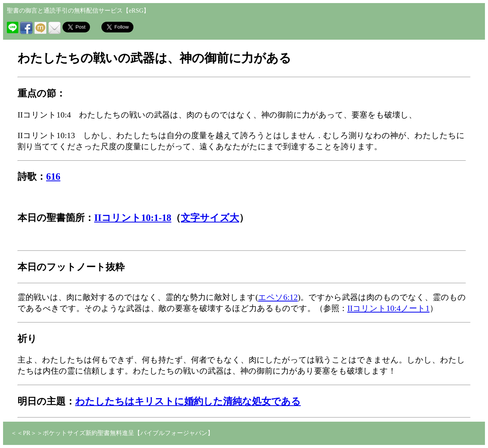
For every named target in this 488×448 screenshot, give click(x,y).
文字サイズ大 (210, 218)
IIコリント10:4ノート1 (388, 308)
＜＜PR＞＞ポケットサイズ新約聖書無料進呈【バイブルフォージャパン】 (112, 433)
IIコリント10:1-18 (133, 218)
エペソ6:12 (278, 297)
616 (53, 176)
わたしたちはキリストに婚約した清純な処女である (188, 401)
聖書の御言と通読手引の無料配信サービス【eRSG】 (78, 10)
